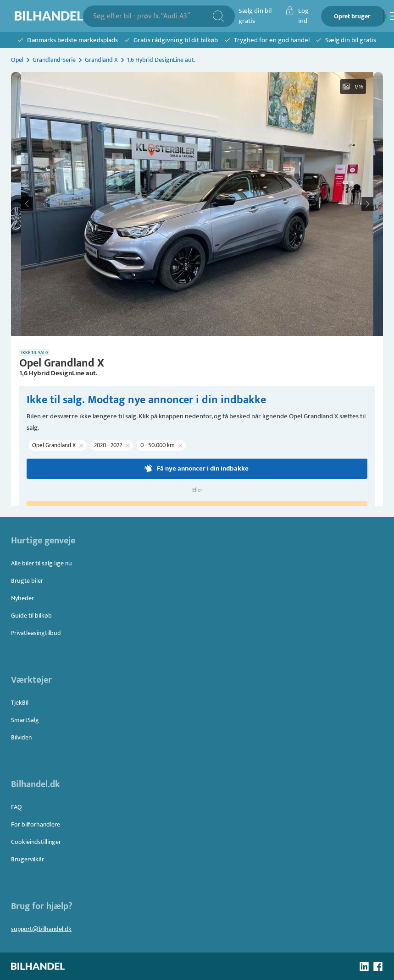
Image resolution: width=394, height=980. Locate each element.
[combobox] (153, 16)
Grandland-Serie (54, 60)
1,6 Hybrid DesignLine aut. (161, 60)
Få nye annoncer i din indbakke (197, 469)
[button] (197, 204)
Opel (17, 60)
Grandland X (101, 60)
